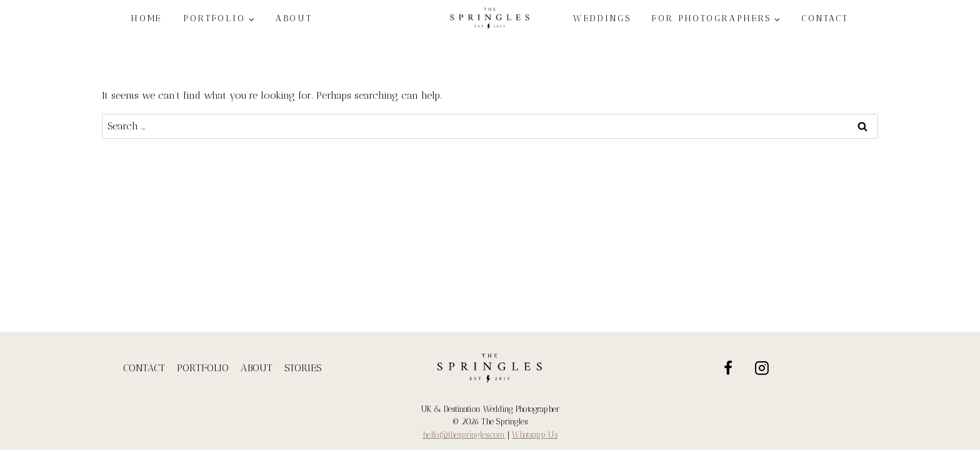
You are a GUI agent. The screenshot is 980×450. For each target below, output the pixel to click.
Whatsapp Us (535, 435)
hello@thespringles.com (464, 435)
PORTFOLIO (203, 368)
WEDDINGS (602, 18)
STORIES (303, 368)
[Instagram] (762, 368)
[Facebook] (728, 368)
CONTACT (825, 18)
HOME (147, 18)
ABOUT (294, 18)
